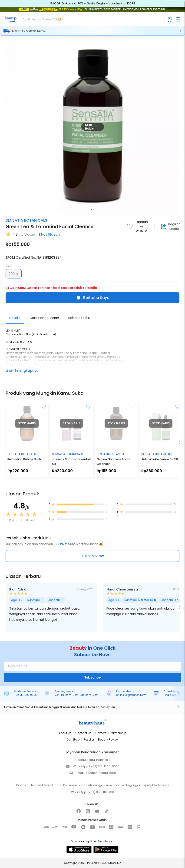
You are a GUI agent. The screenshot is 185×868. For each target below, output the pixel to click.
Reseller (89, 739)
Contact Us (83, 733)
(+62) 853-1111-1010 (101, 792)
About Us (65, 733)
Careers (101, 733)
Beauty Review (108, 739)
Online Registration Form (131, 695)
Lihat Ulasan (49, 234)
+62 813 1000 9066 (25, 695)
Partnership (118, 733)
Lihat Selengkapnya (22, 371)
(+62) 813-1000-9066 (104, 766)
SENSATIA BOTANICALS (26, 220)
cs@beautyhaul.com (101, 773)
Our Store (73, 739)
